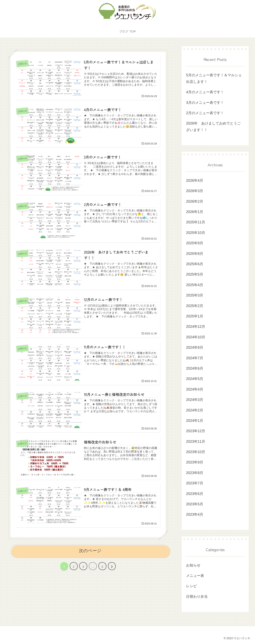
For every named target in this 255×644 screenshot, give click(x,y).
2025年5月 (195, 274)
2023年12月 (196, 431)
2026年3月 (195, 191)
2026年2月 (195, 201)
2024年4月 (195, 389)
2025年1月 (195, 316)
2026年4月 (195, 181)
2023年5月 (195, 504)
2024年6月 (195, 368)
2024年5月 (195, 379)
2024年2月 (195, 410)
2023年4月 (195, 514)
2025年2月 (195, 306)
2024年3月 (195, 400)
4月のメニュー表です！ (205, 92)
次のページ (90, 550)
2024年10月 (196, 337)
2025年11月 (196, 222)
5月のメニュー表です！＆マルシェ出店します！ (214, 78)
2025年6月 (195, 264)
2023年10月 (196, 452)
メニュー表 (195, 576)
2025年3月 (195, 295)
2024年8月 (195, 348)
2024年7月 (195, 358)
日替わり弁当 (197, 597)
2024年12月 (196, 327)
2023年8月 (195, 473)
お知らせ (193, 565)
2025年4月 (195, 285)
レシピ (191, 586)
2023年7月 (195, 483)
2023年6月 (195, 494)
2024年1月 (195, 421)
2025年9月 (195, 243)
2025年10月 (196, 233)
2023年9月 (195, 462)
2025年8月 (195, 254)
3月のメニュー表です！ (205, 103)
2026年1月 (195, 212)
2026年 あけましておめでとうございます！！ (213, 127)
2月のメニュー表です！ (205, 113)
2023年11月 (196, 442)
